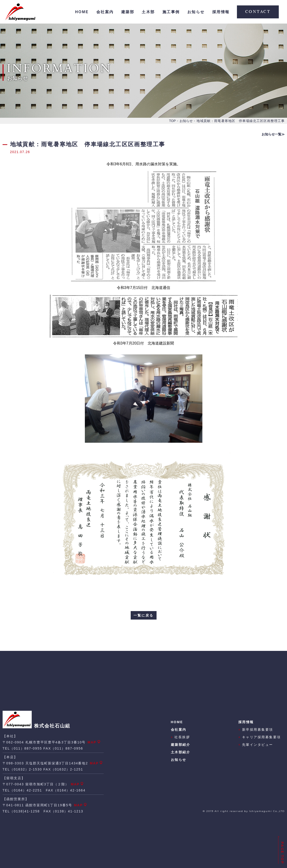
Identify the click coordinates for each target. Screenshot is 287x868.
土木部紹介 (181, 752)
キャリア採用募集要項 (260, 737)
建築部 (128, 12)
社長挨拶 (181, 737)
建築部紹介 (181, 745)
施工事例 (171, 12)
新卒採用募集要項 (256, 730)
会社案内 (105, 12)
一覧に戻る (143, 615)
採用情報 (221, 12)
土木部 (148, 12)
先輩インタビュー (256, 745)
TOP (172, 121)
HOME (82, 12)
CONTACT (258, 12)
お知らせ (196, 12)
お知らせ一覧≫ (273, 134)
